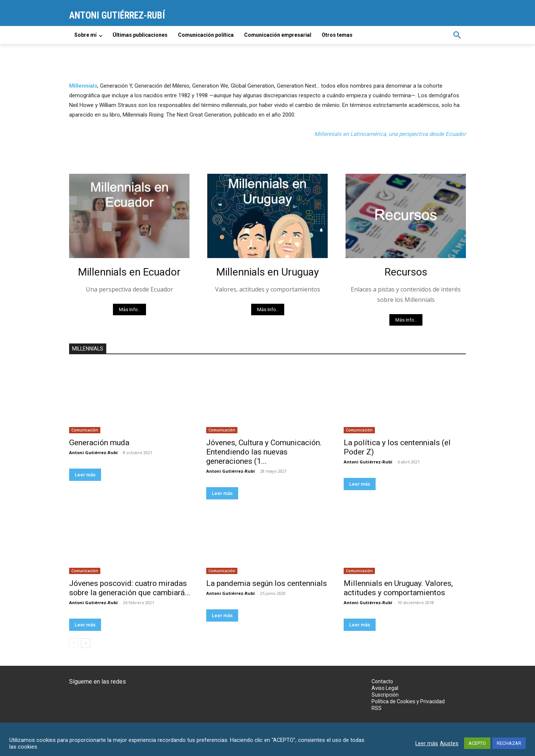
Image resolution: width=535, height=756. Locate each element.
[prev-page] (74, 643)
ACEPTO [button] (477, 743)
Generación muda (99, 443)
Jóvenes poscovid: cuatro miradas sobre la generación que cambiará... (130, 588)
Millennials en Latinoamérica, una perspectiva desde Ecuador (390, 134)
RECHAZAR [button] (509, 743)
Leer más (85, 475)
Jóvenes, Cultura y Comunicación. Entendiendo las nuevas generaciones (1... (264, 452)
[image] (129, 216)
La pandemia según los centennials (267, 583)
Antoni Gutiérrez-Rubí (93, 452)
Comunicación (85, 430)
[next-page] (86, 643)
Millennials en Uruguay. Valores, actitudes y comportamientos (398, 588)
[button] (457, 35)
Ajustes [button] (449, 743)
